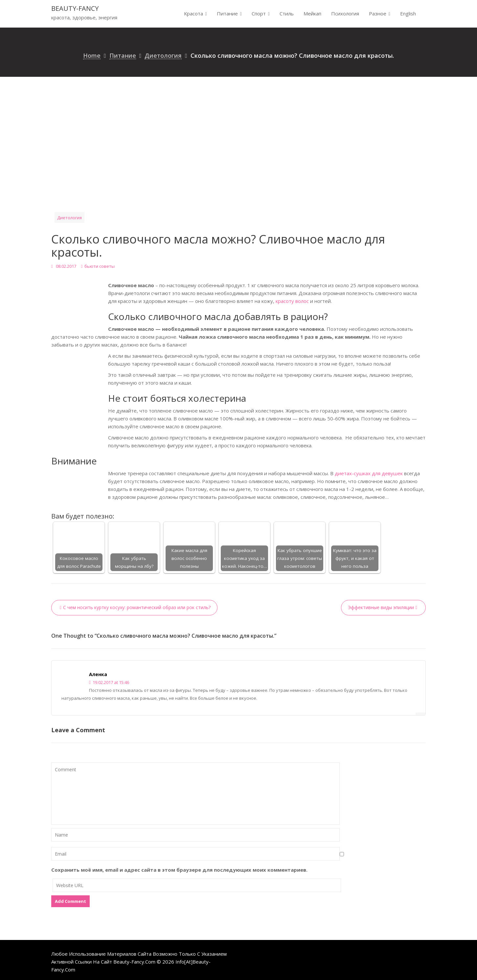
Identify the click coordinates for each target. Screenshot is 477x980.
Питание (227, 13)
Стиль (287, 13)
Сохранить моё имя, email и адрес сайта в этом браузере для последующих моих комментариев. (179, 870)
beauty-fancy (75, 8)
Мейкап (312, 13)
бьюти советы (100, 266)
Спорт (259, 13)
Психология (345, 13)
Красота (193, 13)
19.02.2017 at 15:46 (109, 682)
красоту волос (292, 301)
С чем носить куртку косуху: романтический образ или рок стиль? (137, 607)
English (408, 13)
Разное (378, 13)
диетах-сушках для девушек (369, 473)
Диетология (69, 218)
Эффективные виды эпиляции (381, 607)
